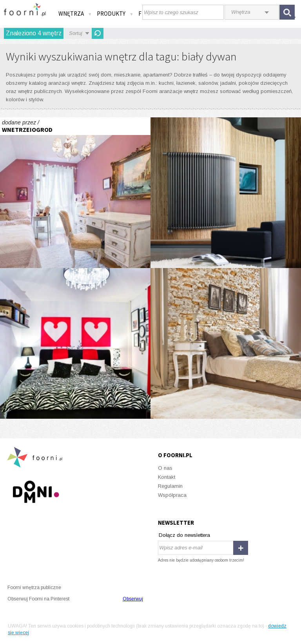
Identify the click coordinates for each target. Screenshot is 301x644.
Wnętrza (75, 14)
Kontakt (167, 477)
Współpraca (172, 495)
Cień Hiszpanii (75, 193)
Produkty (115, 14)
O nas (165, 468)
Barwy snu (226, 343)
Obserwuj (133, 599)
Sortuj (76, 33)
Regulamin (170, 486)
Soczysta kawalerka (75, 343)
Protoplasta (226, 193)
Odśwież (98, 33)
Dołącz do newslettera (184, 535)
